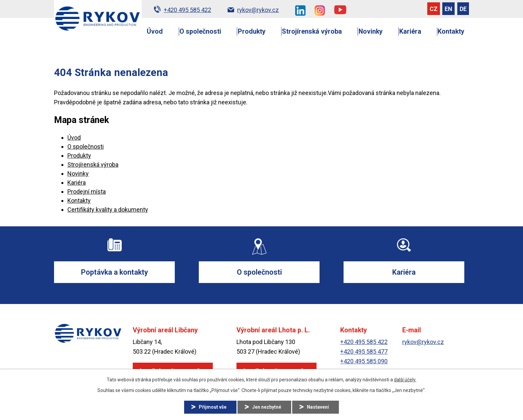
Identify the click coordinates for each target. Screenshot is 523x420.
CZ (434, 9)
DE (463, 9)
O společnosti (200, 31)
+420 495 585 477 (364, 351)
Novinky (371, 31)
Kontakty (451, 31)
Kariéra (410, 31)
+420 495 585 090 (364, 361)
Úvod (155, 31)
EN (448, 9)
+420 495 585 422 (364, 342)
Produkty (252, 31)
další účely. (405, 380)
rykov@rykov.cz (423, 342)
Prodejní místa (87, 191)
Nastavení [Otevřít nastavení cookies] (318, 407)
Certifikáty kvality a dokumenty (108, 209)
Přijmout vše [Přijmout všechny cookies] (213, 407)
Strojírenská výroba (312, 31)
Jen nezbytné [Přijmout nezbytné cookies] (267, 407)
